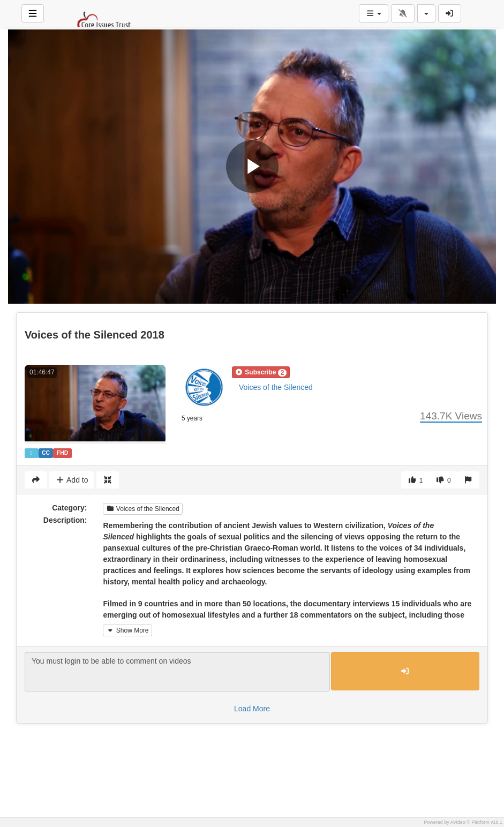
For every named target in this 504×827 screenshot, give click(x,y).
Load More (252, 709)
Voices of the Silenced (276, 387)
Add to (72, 480)
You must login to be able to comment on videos (177, 672)
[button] (261, 372)
